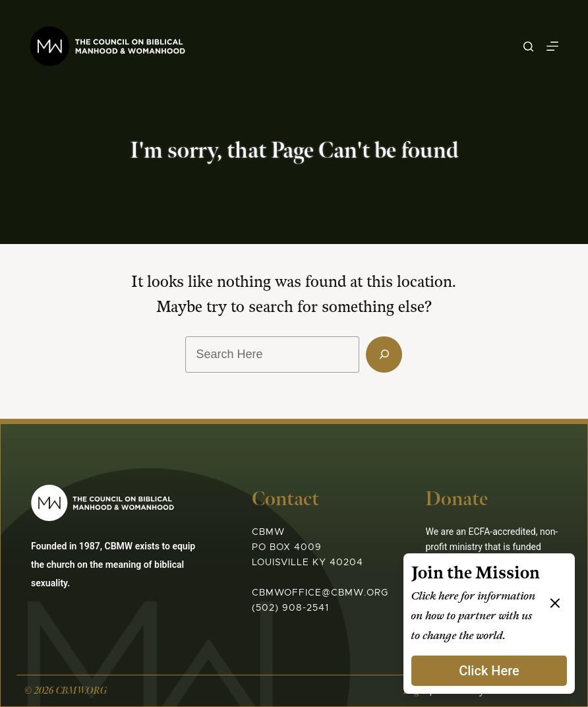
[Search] (528, 46)
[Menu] (552, 46)
